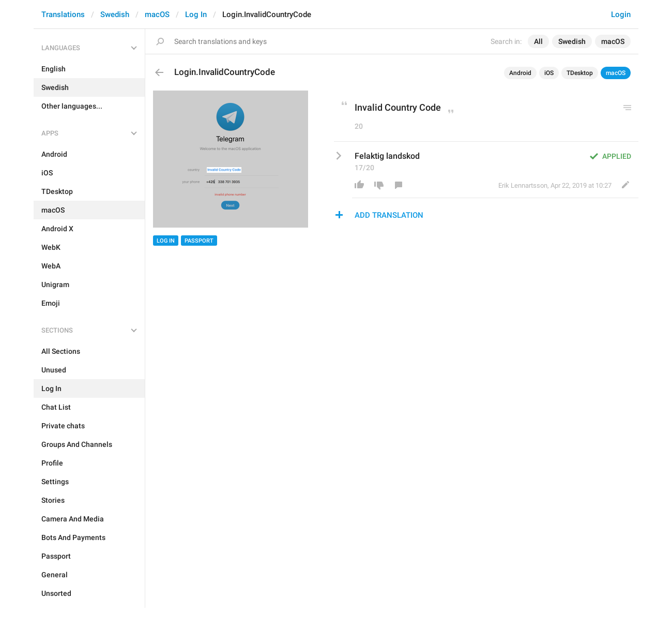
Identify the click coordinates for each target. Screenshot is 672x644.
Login (621, 14)
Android (520, 73)
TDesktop (580, 73)
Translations (63, 14)
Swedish (115, 14)
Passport (199, 241)
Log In (196, 14)
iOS (549, 73)
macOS (157, 14)
